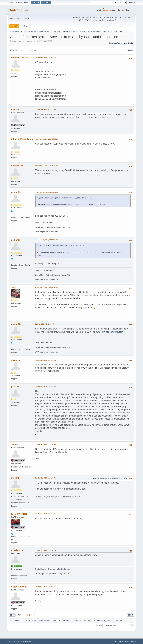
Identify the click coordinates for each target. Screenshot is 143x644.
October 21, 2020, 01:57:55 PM (46, 550)
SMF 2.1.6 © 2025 (13, 641)
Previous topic (116, 43)
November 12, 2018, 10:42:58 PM (46, 139)
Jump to (99, 626)
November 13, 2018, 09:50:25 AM (46, 192)
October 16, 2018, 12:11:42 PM (46, 58)
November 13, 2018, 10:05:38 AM (46, 288)
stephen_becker (20, 58)
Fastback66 (17, 166)
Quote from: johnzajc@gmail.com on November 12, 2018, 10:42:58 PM (65, 198)
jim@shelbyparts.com (112, 332)
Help (115, 641)
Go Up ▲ (133, 641)
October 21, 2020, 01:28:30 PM (46, 478)
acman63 (16, 192)
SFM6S (15, 445)
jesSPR (15, 387)
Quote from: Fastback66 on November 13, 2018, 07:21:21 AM (62, 246)
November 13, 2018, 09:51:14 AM (46, 240)
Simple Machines (26, 641)
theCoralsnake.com (63, 569)
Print (131, 50)
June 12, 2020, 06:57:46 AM (47, 360)
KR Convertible (19, 514)
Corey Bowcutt (19, 587)
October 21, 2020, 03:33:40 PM (46, 587)
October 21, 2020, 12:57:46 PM (46, 387)
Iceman (15, 109)
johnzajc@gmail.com (22, 139)
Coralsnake (65, 31)
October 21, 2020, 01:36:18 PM (46, 514)
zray (13, 288)
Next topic (128, 43)
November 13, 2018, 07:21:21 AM (46, 166)
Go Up (12, 615)
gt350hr (15, 478)
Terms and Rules (123, 641)
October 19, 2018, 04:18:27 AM (46, 109)
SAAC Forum (18, 10)
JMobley (16, 360)
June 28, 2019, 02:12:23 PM (44, 324)
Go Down (14, 50)
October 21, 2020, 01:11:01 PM (46, 444)
